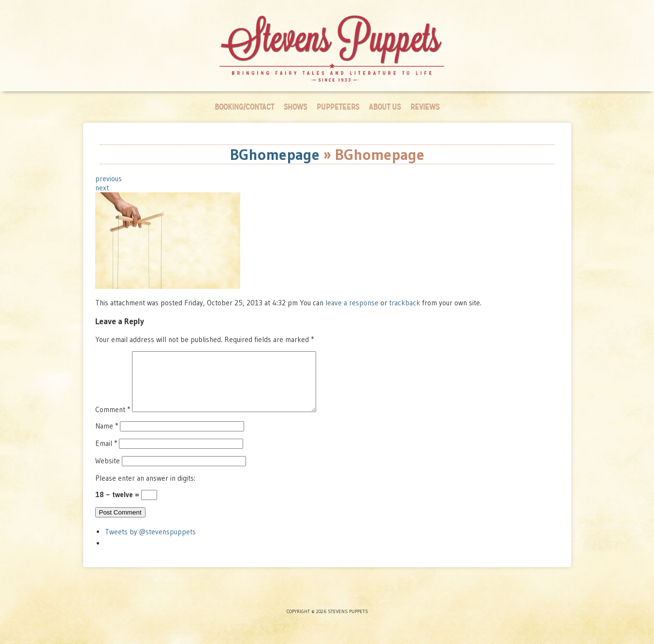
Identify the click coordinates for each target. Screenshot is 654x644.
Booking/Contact (244, 107)
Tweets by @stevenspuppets (150, 543)
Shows (295, 107)
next (102, 188)
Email (106, 455)
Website (108, 472)
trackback (405, 303)
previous (109, 179)
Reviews (425, 107)
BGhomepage (275, 154)
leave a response (353, 303)
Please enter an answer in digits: (145, 490)
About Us (385, 107)
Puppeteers (338, 107)
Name (107, 437)
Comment (113, 421)
